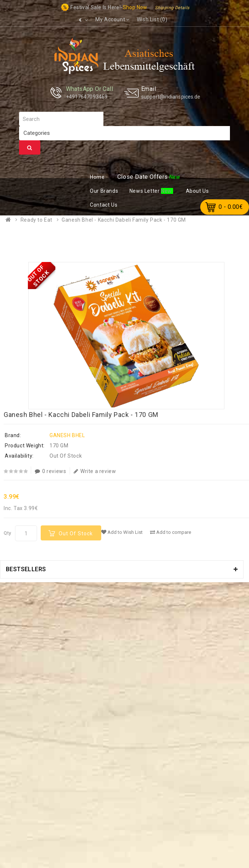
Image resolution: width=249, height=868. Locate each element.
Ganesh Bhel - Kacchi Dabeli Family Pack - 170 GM (124, 220)
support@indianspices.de (171, 97)
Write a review (95, 471)
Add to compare (171, 532)
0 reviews (50, 471)
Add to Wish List (122, 532)
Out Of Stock (76, 533)
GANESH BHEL (67, 435)
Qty (8, 533)
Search (30, 148)
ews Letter (145, 191)
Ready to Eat (36, 220)
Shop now (135, 7)
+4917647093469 (87, 97)
